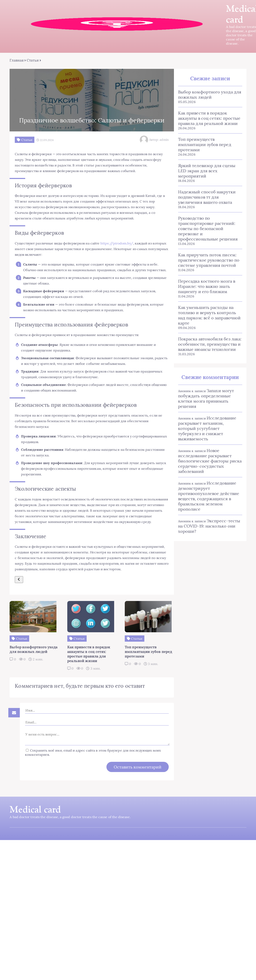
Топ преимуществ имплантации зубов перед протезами (205, 145)
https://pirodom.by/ (116, 244)
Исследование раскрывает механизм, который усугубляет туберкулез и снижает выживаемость (207, 429)
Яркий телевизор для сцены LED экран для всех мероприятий (207, 171)
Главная (16, 60)
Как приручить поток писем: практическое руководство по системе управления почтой (209, 260)
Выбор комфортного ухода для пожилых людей (210, 95)
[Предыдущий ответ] (19, 597)
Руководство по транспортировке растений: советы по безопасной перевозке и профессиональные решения (208, 229)
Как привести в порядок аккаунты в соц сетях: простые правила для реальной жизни (209, 118)
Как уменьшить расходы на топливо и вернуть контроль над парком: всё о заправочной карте (209, 315)
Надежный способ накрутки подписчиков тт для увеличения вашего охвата (207, 197)
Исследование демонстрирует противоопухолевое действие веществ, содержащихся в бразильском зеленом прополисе (209, 496)
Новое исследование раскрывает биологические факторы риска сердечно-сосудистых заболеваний (210, 461)
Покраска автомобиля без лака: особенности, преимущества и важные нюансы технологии (210, 344)
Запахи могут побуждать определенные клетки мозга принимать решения (206, 399)
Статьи (32, 60)
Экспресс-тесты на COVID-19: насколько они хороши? (209, 526)
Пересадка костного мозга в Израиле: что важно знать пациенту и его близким (207, 287)
